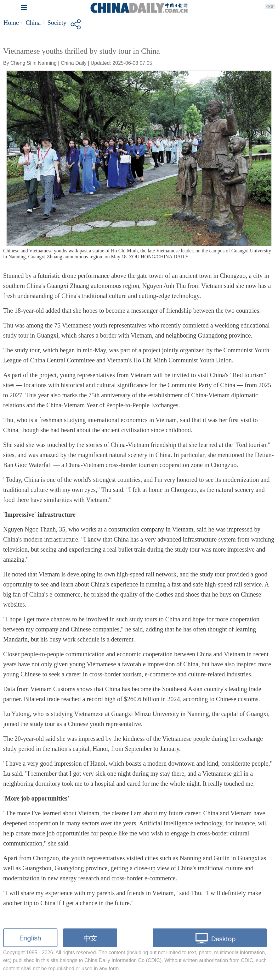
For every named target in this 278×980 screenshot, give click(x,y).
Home (11, 23)
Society (57, 23)
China (33, 23)
